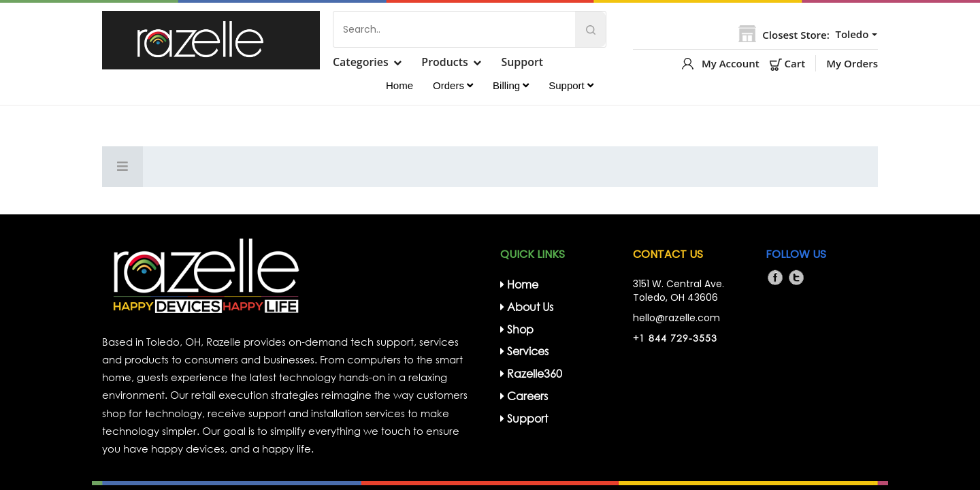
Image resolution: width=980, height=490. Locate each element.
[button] (855, 34)
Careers (524, 396)
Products (445, 62)
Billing (511, 85)
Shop (517, 329)
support (524, 418)
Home (399, 85)
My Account (731, 63)
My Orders (852, 63)
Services (524, 351)
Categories (361, 62)
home (519, 284)
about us (527, 307)
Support (523, 62)
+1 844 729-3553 (675, 338)
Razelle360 (531, 373)
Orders (453, 85)
